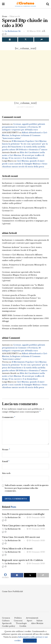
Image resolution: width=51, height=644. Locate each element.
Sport (29, 622)
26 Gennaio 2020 (36, 519)
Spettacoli (7, 624)
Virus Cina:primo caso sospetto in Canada (23, 527)
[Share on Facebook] (10, 40)
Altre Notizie (37, 624)
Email (6, 462)
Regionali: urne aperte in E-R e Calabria (22, 561)
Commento (9, 418)
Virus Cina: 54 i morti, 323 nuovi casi (21, 538)
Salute (40, 622)
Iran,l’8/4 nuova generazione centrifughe (23, 515)
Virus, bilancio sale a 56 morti (17, 550)
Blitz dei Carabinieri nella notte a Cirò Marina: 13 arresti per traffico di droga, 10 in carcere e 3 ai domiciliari (23, 155)
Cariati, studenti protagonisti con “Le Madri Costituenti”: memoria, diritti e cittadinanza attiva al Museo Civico (23, 288)
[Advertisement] (26, 76)
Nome (6, 450)
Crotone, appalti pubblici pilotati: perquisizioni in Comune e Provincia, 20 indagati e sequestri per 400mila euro (24, 127)
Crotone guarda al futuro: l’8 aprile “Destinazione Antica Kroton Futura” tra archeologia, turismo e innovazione (21, 298)
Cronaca (6, 619)
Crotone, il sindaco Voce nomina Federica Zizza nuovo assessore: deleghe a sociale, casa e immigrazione (25, 308)
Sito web (6, 474)
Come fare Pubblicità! (12, 593)
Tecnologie (21, 624)
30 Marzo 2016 (34, 31)
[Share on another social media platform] (42, 40)
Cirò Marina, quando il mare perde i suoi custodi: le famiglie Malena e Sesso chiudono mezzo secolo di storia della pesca (25, 164)
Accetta (30, 641)
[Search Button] (48, 4)
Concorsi (18, 622)
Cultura (6, 622)
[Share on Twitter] (26, 40)
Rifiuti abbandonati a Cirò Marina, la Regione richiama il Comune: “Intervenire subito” (25, 135)
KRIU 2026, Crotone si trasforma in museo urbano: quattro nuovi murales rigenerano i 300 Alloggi (25, 318)
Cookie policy (9, 627)
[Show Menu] (3, 4)
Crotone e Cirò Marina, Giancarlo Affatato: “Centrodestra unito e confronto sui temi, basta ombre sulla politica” (25, 201)
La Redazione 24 (13, 31)
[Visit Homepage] (26, 4)
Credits (23, 627)
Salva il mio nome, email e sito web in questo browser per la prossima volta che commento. (27, 489)
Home (5, 16)
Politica (18, 619)
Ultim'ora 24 (15, 16)
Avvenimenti (32, 619)
